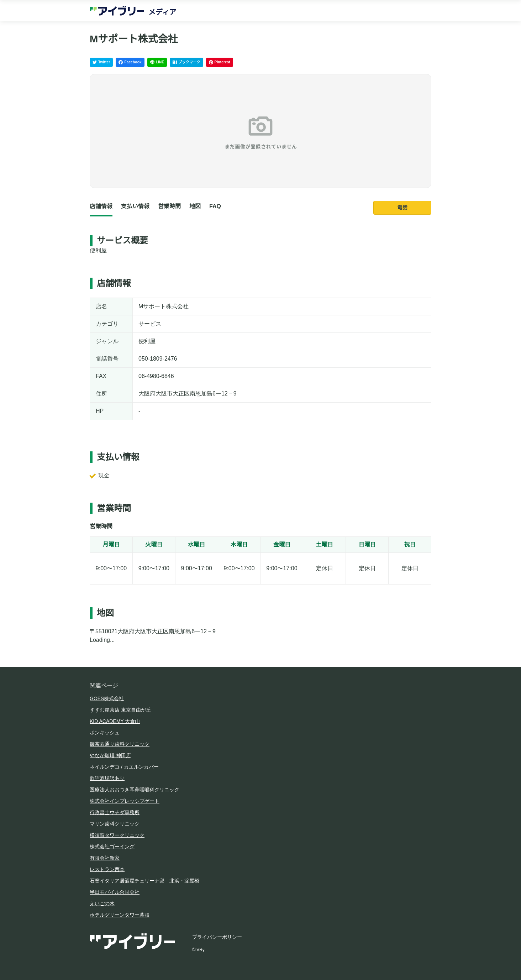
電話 (402, 208)
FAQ (215, 206)
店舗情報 (101, 206)
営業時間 (169, 206)
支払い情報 (135, 206)
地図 (195, 206)
